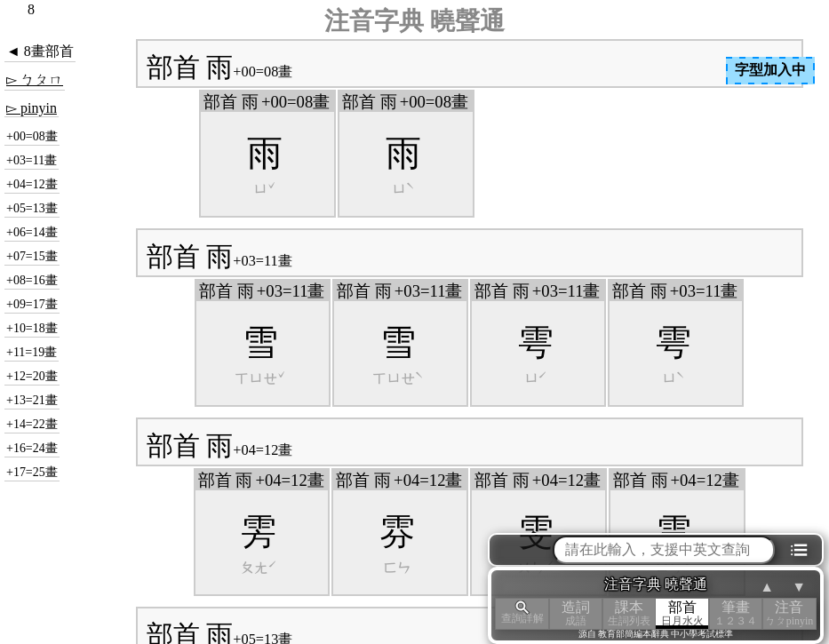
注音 (789, 613)
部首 (682, 613)
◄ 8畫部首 (40, 51)
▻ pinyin (32, 108)
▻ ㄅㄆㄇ (35, 80)
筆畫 (736, 613)
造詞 (576, 613)
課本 (629, 613)
